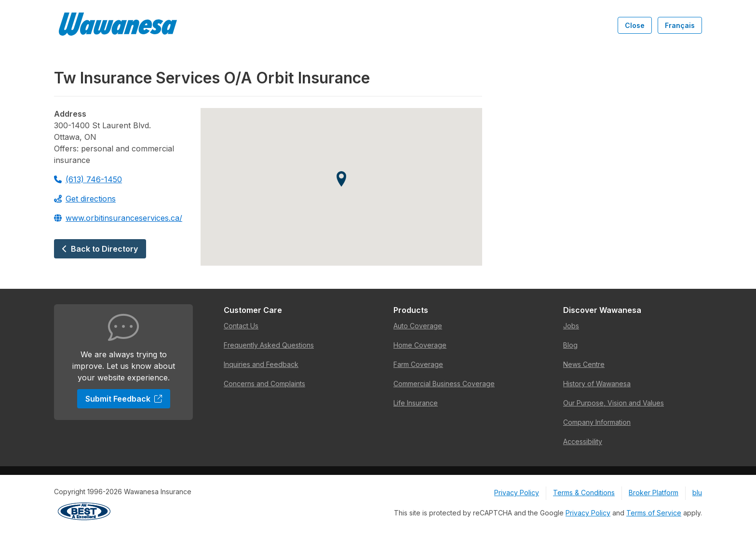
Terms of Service (654, 513)
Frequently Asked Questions (269, 345)
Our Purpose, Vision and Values (614, 403)
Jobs (571, 326)
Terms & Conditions (584, 493)
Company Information (597, 422)
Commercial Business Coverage (444, 384)
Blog (570, 345)
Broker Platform (654, 493)
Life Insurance (416, 403)
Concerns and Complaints (264, 384)
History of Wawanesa (597, 384)
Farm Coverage (418, 364)
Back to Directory (100, 249)
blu (697, 493)
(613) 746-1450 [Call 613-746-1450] (88, 179)
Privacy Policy (517, 493)
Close (635, 25)
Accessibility (583, 441)
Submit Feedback (124, 399)
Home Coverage (420, 345)
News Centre (584, 364)
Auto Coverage (418, 326)
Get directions (85, 199)
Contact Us (241, 326)
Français (680, 25)
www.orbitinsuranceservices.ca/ (118, 218)
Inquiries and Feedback (261, 364)
